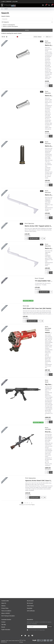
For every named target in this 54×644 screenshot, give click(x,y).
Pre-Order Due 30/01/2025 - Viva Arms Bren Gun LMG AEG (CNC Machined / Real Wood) (49, 382)
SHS (28, 256)
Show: (47, 34)
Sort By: (32, 34)
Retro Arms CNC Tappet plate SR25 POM (39, 176)
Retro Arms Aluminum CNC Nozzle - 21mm (42, 67)
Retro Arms (37, 38)
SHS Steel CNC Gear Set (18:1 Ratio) (37, 258)
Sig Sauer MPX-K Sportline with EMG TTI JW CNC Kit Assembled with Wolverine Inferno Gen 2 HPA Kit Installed (49, 334)
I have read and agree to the (36, 630)
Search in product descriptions (10, 24)
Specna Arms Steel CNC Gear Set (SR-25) (39, 430)
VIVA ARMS (48, 379)
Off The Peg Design (22, 641)
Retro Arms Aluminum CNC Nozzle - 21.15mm (42, 41)
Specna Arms (32, 428)
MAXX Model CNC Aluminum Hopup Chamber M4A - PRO (49, 282)
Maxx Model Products (48, 279)
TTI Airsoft (41, 228)
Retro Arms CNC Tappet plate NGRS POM (49, 198)
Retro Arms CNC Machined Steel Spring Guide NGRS (49, 96)
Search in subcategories (8, 22)
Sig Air (47, 332)
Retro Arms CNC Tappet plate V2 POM (49, 145)
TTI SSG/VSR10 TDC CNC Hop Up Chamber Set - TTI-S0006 (44, 231)
